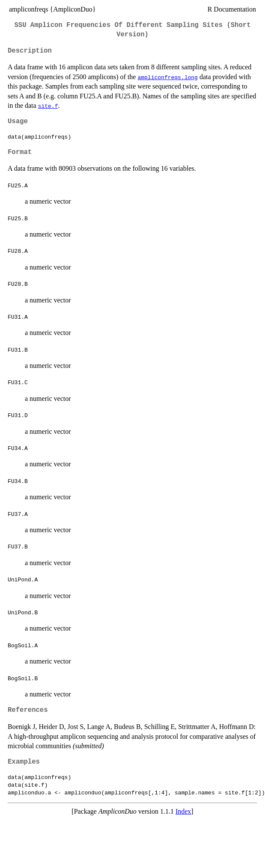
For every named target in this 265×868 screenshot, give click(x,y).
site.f (48, 106)
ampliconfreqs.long (167, 77)
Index (183, 811)
